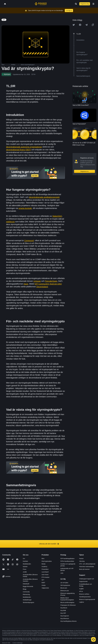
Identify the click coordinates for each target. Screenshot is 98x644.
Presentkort (45, 569)
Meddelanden (27, 564)
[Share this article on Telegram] (86, 25)
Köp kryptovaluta (47, 561)
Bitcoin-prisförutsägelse (67, 602)
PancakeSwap (51, 281)
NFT (43, 580)
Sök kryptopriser (65, 585)
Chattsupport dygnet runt (87, 579)
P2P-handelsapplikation (67, 559)
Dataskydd (26, 584)
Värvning (82, 561)
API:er (81, 591)
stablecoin (10, 222)
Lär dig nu (69, 11)
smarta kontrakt (25, 208)
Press (24, 569)
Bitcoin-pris (64, 588)
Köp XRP (63, 613)
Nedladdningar (27, 600)
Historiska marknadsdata (87, 567)
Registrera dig (85, 4)
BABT (43, 583)
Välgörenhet (45, 588)
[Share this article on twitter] (74, 25)
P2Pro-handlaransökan (67, 561)
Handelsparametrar (85, 597)
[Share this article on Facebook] (80, 25)
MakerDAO (57, 216)
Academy (44, 567)
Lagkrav (82, 602)
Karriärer (25, 561)
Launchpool (45, 572)
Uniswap (37, 281)
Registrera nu (85, 171)
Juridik (25, 572)
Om (24, 559)
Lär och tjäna (64, 583)
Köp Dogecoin (65, 616)
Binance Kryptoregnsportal (87, 599)
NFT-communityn (42, 284)
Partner (81, 559)
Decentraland (42, 287)
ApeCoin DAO (56, 284)
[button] (93, 4)
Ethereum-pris (65, 591)
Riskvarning (26, 594)
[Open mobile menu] (93, 4)
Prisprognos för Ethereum (68, 605)
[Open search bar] (75, 4)
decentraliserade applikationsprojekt (44, 197)
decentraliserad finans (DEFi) (19, 150)
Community (26, 592)
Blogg (24, 589)
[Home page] (41, 4)
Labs (62, 573)
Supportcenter (83, 581)
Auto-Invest (45, 575)
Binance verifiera (84, 594)
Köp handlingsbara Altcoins (68, 621)
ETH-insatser (46, 577)
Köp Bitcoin (64, 608)
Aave (26, 284)
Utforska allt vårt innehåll (49, 544)
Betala (44, 564)
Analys (44, 585)
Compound (29, 241)
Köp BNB (63, 610)
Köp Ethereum (65, 619)
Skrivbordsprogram (28, 602)
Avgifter (81, 589)
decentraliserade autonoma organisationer (24, 147)
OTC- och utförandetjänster (87, 564)
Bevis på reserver (84, 569)
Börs (43, 559)
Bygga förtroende (28, 586)
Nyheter (25, 567)
